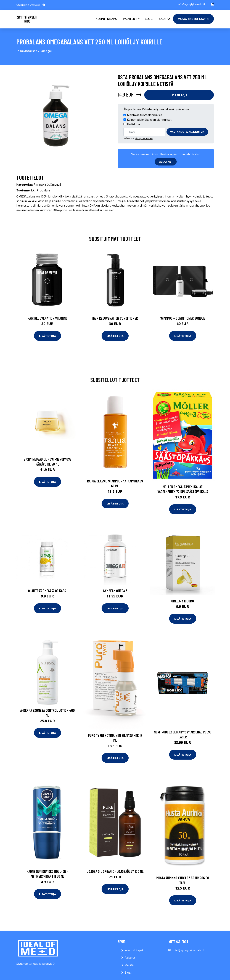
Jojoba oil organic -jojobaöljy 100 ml (115, 871)
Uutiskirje (133, 124)
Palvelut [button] (130, 19)
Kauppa (165, 19)
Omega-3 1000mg (183, 601)
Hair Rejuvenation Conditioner (115, 318)
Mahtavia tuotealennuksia (145, 115)
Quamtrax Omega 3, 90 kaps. (47, 591)
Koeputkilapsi (107, 19)
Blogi (149, 19)
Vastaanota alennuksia (187, 132)
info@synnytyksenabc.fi (191, 4)
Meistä (129, 965)
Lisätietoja (179, 95)
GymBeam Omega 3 (115, 591)
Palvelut (130, 958)
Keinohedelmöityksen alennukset (149, 120)
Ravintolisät (29, 51)
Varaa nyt (166, 162)
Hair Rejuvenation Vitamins (47, 318)
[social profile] (44, 5)
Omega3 (47, 51)
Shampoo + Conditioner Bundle (183, 318)
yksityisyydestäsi (144, 138)
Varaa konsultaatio (193, 19)
